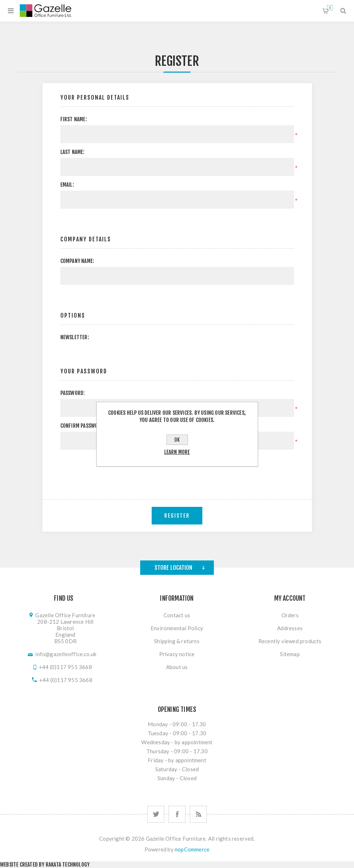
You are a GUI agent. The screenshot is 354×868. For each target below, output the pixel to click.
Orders (290, 615)
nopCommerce (192, 849)
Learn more (177, 452)
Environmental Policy (177, 628)
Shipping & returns (177, 641)
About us (177, 667)
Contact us (177, 615)
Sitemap (290, 654)
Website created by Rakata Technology (45, 865)
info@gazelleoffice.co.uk (66, 654)
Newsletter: (75, 337)
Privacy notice (177, 654)
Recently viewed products (290, 641)
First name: (74, 119)
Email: (67, 185)
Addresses (290, 628)
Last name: (73, 152)
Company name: (77, 261)
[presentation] (177, 469)
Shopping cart (330, 8)
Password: (73, 393)
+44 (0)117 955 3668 (65, 667)
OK (177, 440)
